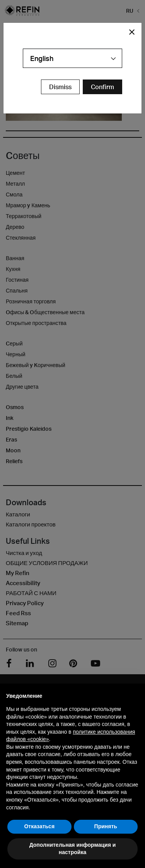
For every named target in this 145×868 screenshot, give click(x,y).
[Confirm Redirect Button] (102, 87)
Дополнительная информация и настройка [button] (73, 849)
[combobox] (72, 58)
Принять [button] (106, 826)
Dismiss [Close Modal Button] (60, 87)
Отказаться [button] (39, 826)
